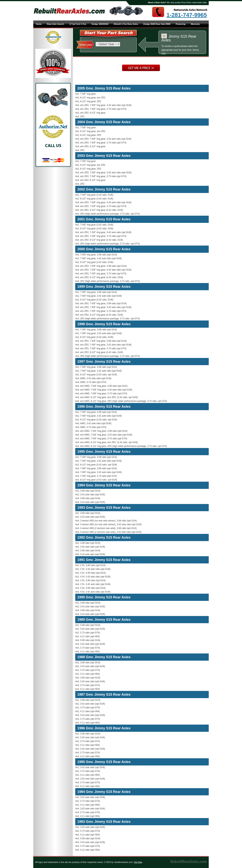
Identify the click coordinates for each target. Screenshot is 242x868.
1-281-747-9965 (187, 15)
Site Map (138, 862)
